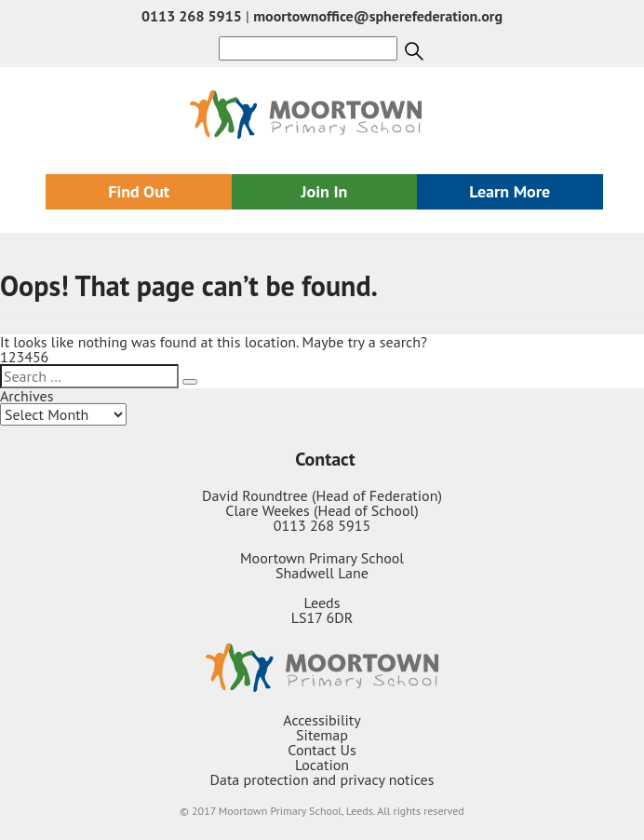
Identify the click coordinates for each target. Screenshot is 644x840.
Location (322, 765)
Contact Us (322, 750)
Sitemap (322, 735)
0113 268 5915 (192, 16)
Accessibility (322, 720)
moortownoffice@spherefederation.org (378, 16)
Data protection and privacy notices (322, 779)
